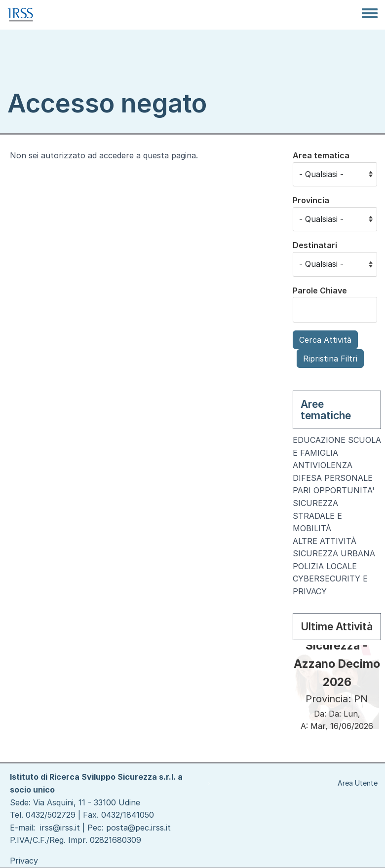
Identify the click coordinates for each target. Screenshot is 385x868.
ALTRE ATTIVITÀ (325, 541)
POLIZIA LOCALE (325, 566)
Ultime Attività (337, 627)
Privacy (24, 861)
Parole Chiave (320, 290)
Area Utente (358, 783)
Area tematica (321, 155)
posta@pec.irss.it (138, 828)
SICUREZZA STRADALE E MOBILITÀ (317, 516)
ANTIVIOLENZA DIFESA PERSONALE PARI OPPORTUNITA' (334, 478)
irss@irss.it (60, 828)
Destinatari (315, 245)
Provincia (311, 200)
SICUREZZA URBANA (334, 553)
